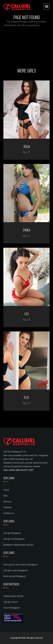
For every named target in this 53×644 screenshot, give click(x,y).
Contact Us (9, 513)
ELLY (26, 397)
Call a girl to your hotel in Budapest (20, 565)
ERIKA (26, 230)
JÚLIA (27, 146)
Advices (7, 502)
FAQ (5, 496)
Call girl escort (11, 602)
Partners (8, 507)
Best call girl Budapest (15, 576)
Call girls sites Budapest (16, 570)
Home (6, 490)
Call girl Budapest (12, 533)
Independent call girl (13, 596)
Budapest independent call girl (18, 545)
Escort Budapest (12, 608)
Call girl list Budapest (14, 539)
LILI (27, 314)
